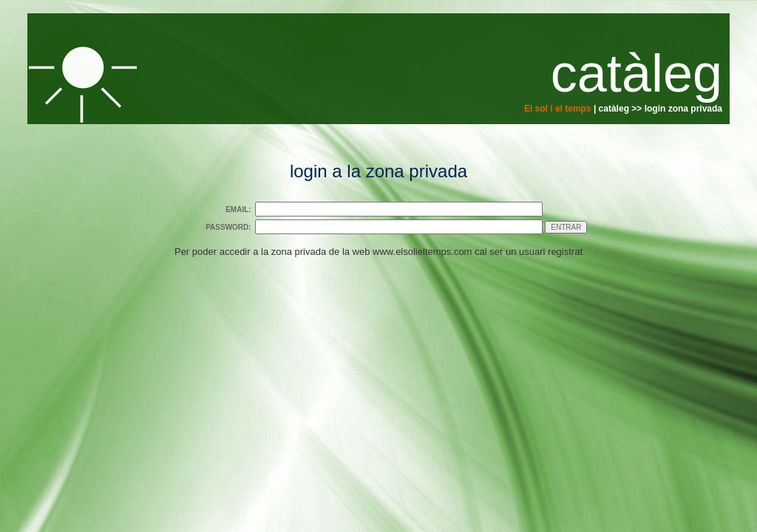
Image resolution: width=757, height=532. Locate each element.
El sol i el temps (558, 109)
